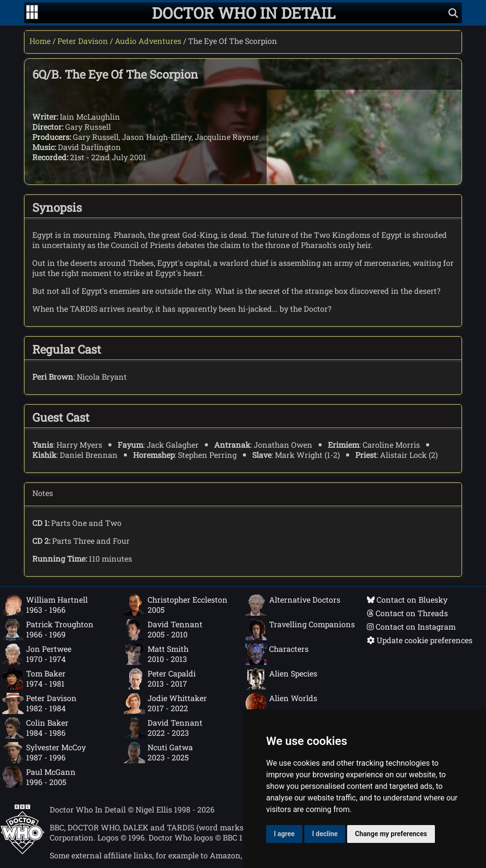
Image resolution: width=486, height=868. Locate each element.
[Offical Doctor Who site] (22, 851)
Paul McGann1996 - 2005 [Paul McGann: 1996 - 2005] (39, 777)
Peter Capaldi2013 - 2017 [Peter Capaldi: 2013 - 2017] (160, 679)
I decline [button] (325, 834)
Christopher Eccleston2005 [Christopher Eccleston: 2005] (176, 605)
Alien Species (281, 679)
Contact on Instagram (411, 627)
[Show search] (453, 13)
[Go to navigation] (32, 13)
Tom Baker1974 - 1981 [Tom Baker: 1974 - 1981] (34, 679)
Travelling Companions (300, 630)
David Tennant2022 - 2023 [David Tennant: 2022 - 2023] (163, 728)
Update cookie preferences (420, 640)
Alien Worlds (281, 703)
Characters (277, 654)
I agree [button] (284, 834)
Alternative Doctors (293, 605)
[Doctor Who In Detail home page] (244, 13)
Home (40, 41)
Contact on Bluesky (407, 599)
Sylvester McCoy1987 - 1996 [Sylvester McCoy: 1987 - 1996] (44, 753)
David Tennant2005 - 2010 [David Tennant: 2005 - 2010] (163, 630)
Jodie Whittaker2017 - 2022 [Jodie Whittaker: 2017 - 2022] (165, 703)
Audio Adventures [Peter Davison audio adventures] (148, 41)
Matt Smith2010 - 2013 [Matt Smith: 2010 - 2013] (156, 654)
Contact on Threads (407, 613)
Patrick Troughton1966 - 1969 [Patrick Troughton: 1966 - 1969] (48, 630)
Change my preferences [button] (391, 834)
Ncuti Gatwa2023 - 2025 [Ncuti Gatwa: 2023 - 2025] (158, 753)
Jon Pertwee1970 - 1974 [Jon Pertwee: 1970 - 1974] (37, 654)
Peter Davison (83, 41)
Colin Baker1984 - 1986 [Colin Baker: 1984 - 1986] (35, 728)
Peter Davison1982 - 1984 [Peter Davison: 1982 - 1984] (40, 703)
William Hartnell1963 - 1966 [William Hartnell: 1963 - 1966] (45, 605)
